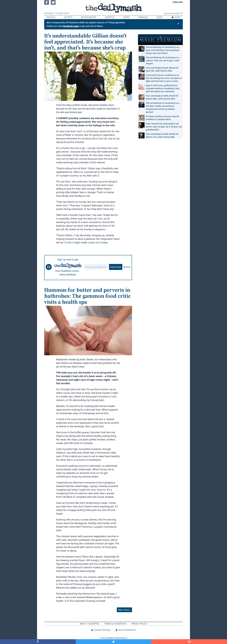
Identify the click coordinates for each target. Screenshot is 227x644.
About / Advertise (89, 624)
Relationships (89, 17)
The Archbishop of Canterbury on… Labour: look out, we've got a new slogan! (163, 60)
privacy (127, 267)
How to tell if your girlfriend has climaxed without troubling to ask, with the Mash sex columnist (163, 88)
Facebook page (71, 26)
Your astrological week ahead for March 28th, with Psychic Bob (162, 97)
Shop (176, 17)
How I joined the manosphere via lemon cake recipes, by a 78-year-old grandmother (164, 127)
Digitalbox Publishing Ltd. (117, 638)
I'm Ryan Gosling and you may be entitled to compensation (162, 118)
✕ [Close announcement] (178, 23)
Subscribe (116, 267)
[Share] (189, 642)
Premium (143, 17)
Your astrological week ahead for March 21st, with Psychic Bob (162, 135)
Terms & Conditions (115, 624)
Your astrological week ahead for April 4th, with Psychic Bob (162, 69)
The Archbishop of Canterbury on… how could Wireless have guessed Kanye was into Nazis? (163, 50)
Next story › (124, 610)
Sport (126, 17)
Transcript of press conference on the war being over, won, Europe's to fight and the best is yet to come (164, 78)
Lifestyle (110, 17)
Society (68, 17)
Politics (51, 17)
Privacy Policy (139, 624)
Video (160, 17)
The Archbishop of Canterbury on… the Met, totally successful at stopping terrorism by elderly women (163, 107)
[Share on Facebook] (38, 642)
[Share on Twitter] (114, 642)
